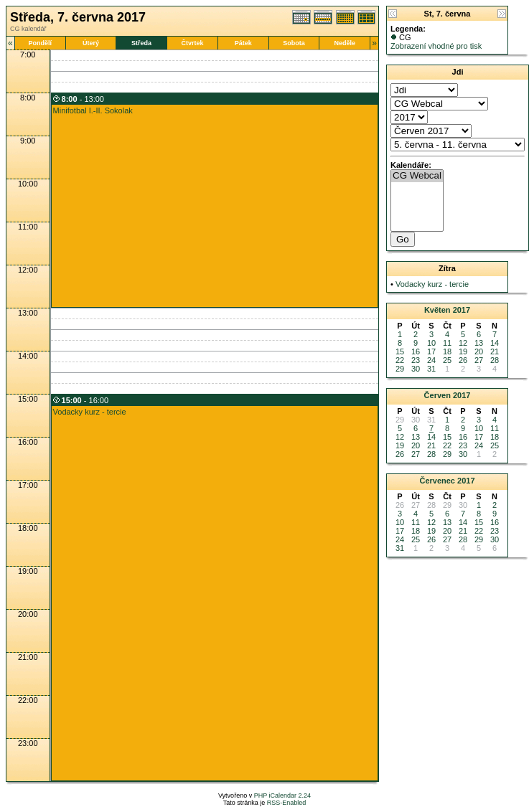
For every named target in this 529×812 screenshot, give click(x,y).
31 (431, 369)
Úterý (91, 43)
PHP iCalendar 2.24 (282, 796)
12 (463, 343)
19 (463, 351)
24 (431, 360)
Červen (437, 395)
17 (431, 351)
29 (400, 369)
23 (416, 360)
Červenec (437, 481)
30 (416, 369)
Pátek (243, 43)
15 (400, 351)
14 (495, 343)
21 (495, 351)
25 (447, 360)
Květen (437, 310)
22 (400, 360)
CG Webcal (417, 176)
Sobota (294, 43)
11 (447, 343)
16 (416, 351)
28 (495, 360)
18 (447, 351)
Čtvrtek (192, 43)
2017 (462, 310)
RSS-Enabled (287, 803)
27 (479, 360)
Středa (141, 43)
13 (479, 343)
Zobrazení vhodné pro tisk (436, 46)
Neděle (345, 43)
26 (463, 360)
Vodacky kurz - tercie (90, 412)
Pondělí (40, 43)
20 (479, 351)
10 (431, 343)
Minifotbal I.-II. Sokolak (93, 110)
